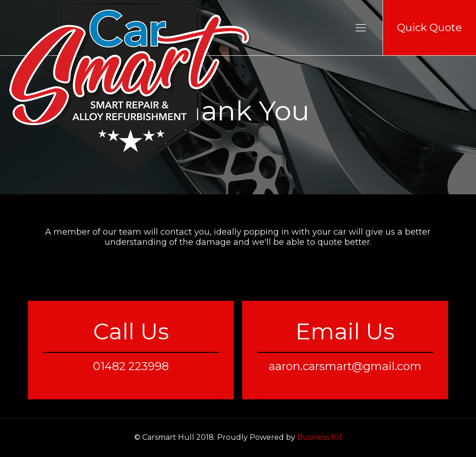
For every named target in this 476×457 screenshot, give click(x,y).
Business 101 (319, 437)
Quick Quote (430, 28)
